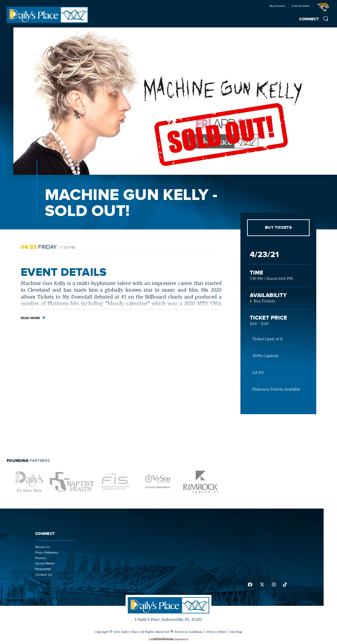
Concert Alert (301, 6)
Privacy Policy (216, 632)
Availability (268, 295)
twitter (262, 585)
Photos (41, 558)
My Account (277, 6)
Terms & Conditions (188, 632)
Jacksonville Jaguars (324, 9)
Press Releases (47, 553)
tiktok (285, 585)
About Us (42, 547)
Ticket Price (268, 318)
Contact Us (44, 575)
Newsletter (43, 569)
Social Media (45, 563)
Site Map (236, 632)
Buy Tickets (278, 228)
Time (256, 273)
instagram (274, 585)
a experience (168, 639)
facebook (250, 585)
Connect (309, 19)
